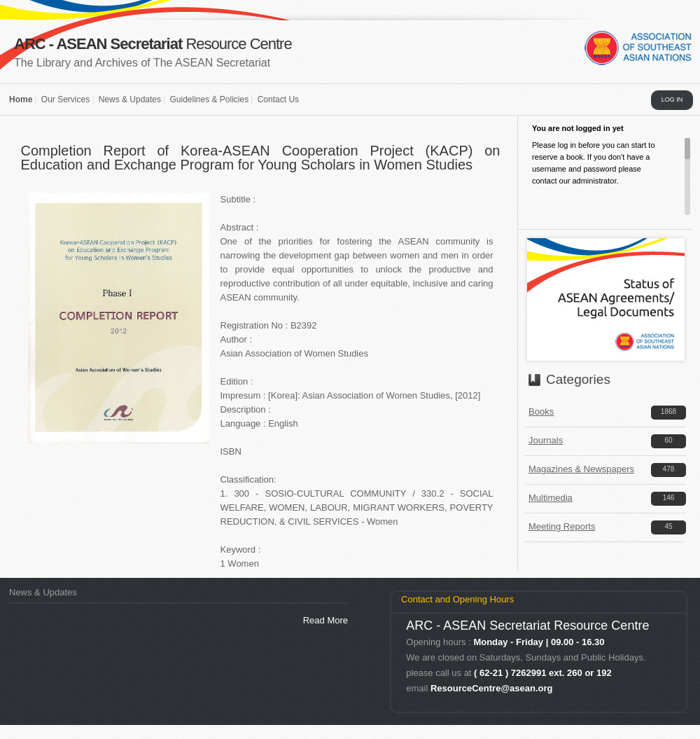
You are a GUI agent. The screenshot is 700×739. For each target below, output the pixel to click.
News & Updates (130, 99)
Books (541, 412)
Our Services (65, 99)
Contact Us (278, 99)
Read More (325, 620)
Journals (546, 440)
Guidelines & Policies (209, 99)
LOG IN (672, 99)
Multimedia (551, 498)
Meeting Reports (562, 526)
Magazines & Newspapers (581, 469)
